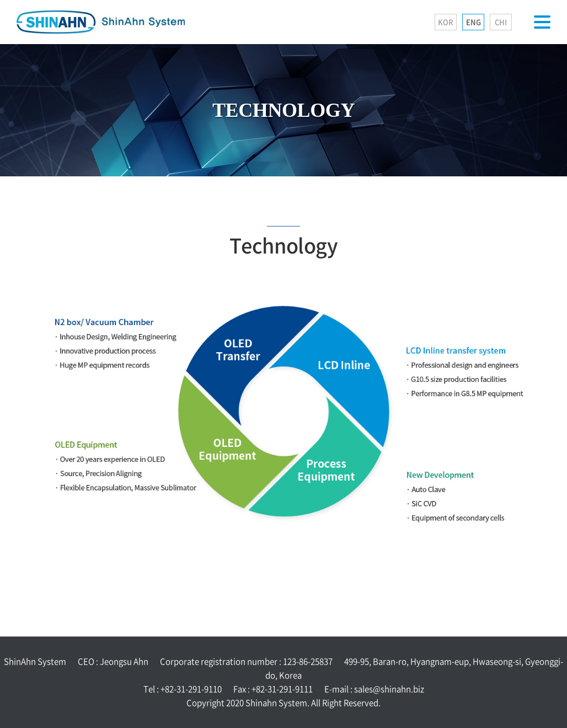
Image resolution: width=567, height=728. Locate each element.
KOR (446, 22)
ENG (474, 22)
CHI (501, 22)
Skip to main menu (0, 0)
